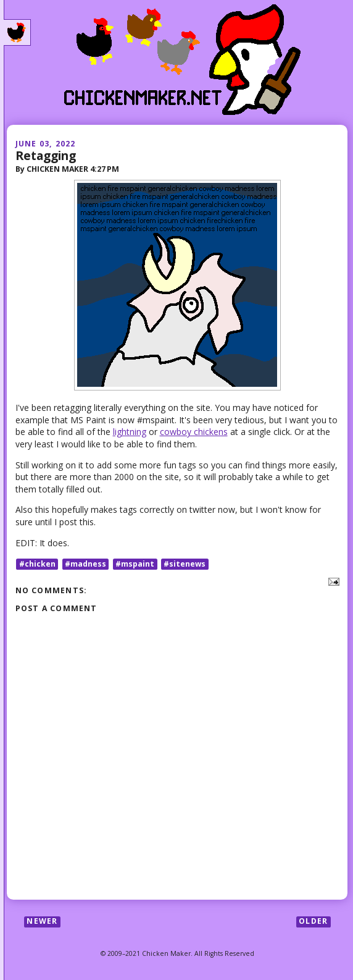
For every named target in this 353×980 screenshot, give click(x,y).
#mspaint (135, 564)
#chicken (37, 564)
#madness (85, 564)
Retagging (46, 155)
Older (313, 922)
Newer (42, 922)
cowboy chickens (194, 432)
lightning (130, 432)
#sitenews (185, 564)
